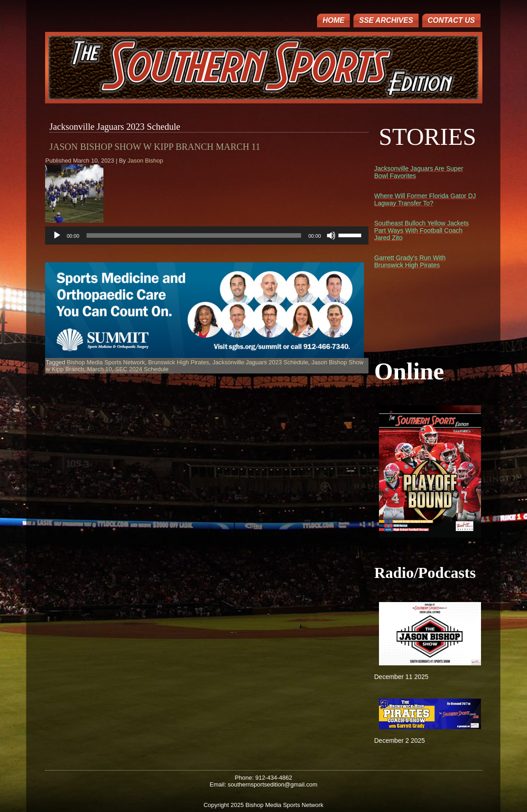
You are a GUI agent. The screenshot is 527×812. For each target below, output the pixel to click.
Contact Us (451, 20)
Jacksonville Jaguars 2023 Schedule (260, 362)
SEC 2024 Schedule (142, 369)
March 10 (100, 369)
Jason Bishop (145, 161)
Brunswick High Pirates (179, 362)
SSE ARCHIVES (386, 20)
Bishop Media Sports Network (106, 362)
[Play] (57, 235)
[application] (207, 235)
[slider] (194, 235)
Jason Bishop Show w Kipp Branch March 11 (155, 147)
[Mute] (331, 235)
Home (333, 20)
